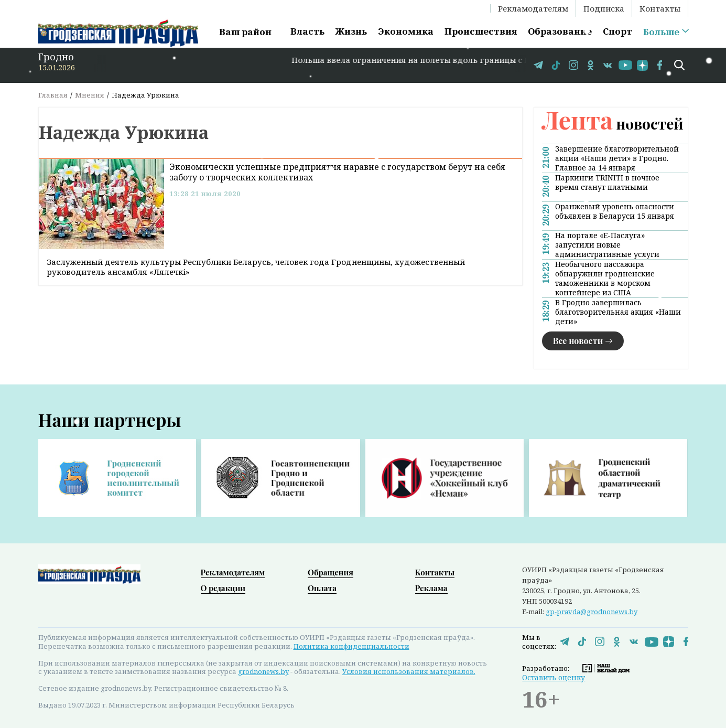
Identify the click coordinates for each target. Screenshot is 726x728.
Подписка (604, 8)
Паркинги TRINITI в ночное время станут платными (607, 183)
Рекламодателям (533, 8)
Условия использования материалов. (409, 671)
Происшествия (481, 31)
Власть (307, 31)
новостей (613, 124)
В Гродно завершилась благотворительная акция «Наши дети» (618, 312)
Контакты (660, 8)
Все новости (578, 341)
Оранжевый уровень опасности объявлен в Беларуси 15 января (615, 211)
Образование (560, 31)
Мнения (90, 95)
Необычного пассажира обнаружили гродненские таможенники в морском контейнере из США (605, 279)
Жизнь (351, 31)
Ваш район (245, 32)
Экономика (406, 31)
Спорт (617, 31)
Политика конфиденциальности (351, 646)
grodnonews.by (263, 671)
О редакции (223, 588)
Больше (661, 32)
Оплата (322, 588)
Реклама (431, 588)
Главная (53, 95)
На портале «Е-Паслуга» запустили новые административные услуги (607, 245)
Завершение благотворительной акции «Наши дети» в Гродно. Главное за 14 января (617, 158)
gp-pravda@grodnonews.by (592, 612)
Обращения (331, 572)
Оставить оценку (554, 677)
